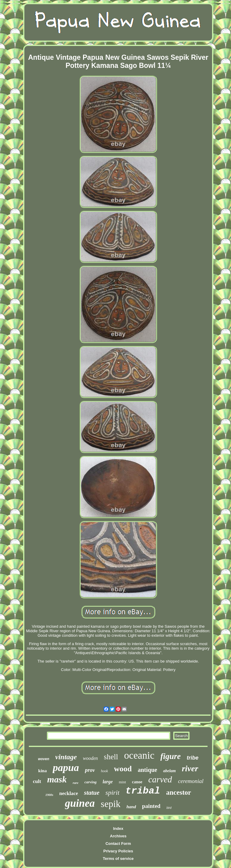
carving (91, 782)
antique (147, 770)
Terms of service (118, 859)
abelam (169, 771)
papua (66, 768)
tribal (143, 791)
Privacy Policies (118, 851)
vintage (66, 757)
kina (42, 771)
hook (104, 771)
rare (76, 783)
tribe (193, 758)
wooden (91, 758)
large (108, 782)
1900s (49, 795)
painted (151, 806)
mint (122, 782)
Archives (118, 836)
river (190, 768)
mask (57, 779)
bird (169, 808)
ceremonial (191, 781)
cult (37, 781)
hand (131, 807)
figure (171, 756)
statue (92, 793)
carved (160, 779)
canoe (137, 782)
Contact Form (118, 844)
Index (118, 829)
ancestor (179, 792)
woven (43, 759)
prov (90, 770)
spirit (112, 792)
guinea (80, 803)
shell (111, 757)
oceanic (139, 755)
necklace (69, 793)
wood (123, 769)
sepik (111, 804)
